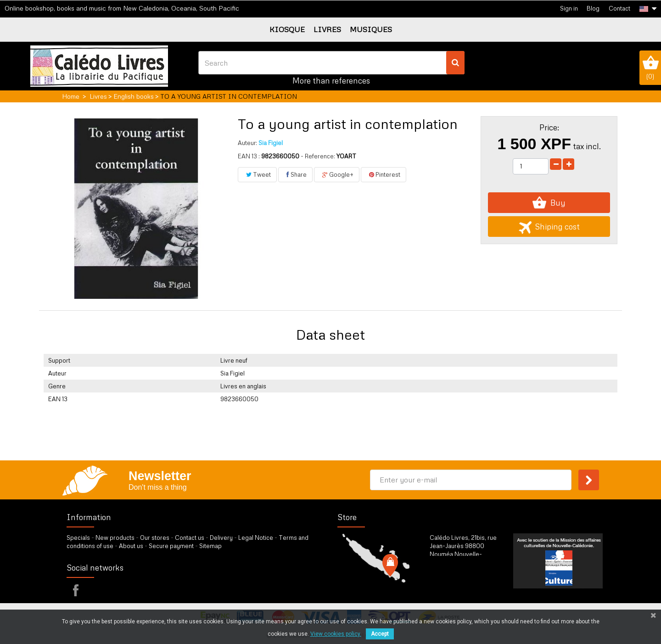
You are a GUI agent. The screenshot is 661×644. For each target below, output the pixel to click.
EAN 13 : (249, 156)
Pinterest (384, 174)
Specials (78, 538)
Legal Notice (256, 538)
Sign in (569, 8)
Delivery (221, 538)
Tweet (257, 174)
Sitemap (210, 546)
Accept (380, 634)
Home (71, 96)
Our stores (155, 538)
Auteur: (247, 143)
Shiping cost (549, 227)
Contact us (190, 538)
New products (115, 538)
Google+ (337, 174)
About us (131, 546)
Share (295, 174)
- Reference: (318, 156)
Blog (593, 8)
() (650, 67)
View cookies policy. (336, 634)
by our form (470, 585)
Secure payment (171, 546)
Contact (619, 8)
